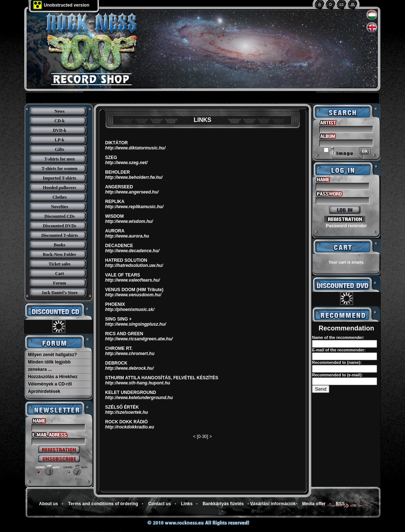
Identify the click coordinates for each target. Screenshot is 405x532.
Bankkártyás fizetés (223, 504)
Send (321, 389)
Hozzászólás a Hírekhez (53, 377)
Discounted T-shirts (60, 235)
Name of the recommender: (338, 337)
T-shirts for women (59, 169)
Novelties (60, 207)
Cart (60, 274)
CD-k (60, 121)
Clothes (60, 197)
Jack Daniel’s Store (60, 293)
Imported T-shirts (59, 178)
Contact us (160, 504)
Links (187, 504)
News (59, 111)
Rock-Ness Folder (60, 254)
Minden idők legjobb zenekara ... (49, 366)
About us (49, 504)
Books (59, 245)
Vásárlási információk (273, 504)
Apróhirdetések (44, 391)
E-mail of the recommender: (339, 350)
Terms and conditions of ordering (103, 504)
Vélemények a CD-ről (50, 384)
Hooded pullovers (60, 188)
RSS (340, 504)
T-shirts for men (60, 159)
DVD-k (60, 130)
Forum (59, 283)
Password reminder (346, 226)
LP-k (60, 140)
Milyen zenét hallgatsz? (52, 355)
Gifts (59, 149)
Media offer (314, 504)
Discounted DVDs (59, 226)
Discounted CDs (60, 216)
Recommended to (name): (337, 362)
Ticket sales (59, 264)
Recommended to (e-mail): (337, 375)
